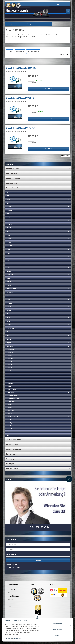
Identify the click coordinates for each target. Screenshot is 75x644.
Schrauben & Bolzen (12, 469)
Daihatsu (10, 228)
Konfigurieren (57, 630)
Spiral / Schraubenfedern (13, 439)
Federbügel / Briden (12, 183)
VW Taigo (10, 420)
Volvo (9, 435)
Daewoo (9, 224)
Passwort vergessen (12, 564)
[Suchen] (68, 11)
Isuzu (9, 250)
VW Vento (11, 432)
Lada (8, 268)
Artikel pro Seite (33, 51)
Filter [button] (10, 51)
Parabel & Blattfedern (12, 168)
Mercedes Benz (11, 289)
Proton (9, 307)
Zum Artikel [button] (49, 89)
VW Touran (11, 426)
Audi (8, 199)
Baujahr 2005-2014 (14, 398)
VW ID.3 (10, 374)
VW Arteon (11, 353)
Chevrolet (10, 207)
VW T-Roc (10, 414)
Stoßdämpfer (10, 464)
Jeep (8, 260)
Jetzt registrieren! (16, 567)
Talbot (9, 339)
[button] (58, 4)
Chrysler (9, 210)
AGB (9, 593)
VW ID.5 (10, 380)
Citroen (9, 214)
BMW (9, 203)
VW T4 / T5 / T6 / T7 (13, 417)
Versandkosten (12, 603)
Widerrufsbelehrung (13, 596)
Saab (9, 318)
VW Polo (10, 404)
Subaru (9, 332)
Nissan (9, 296)
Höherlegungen (11, 454)
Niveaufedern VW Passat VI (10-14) (20, 128)
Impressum (11, 610)
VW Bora (10, 356)
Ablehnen (57, 635)
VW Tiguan (11, 423)
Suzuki (9, 336)
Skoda (9, 325)
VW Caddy (11, 359)
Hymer (9, 242)
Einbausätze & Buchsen (13, 178)
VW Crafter (11, 362)
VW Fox (10, 368)
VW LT (10, 386)
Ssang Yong (10, 328)
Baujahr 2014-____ (13, 401)
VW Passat (11, 392)
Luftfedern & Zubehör (12, 444)
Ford (8, 235)
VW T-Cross (11, 411)
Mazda (9, 285)
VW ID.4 (10, 377)
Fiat (8, 232)
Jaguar (9, 257)
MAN (8, 278)
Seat (8, 321)
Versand (24, 641)
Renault (9, 310)
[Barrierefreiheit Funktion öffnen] (69, 479)
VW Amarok (11, 350)
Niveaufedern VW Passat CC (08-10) (21, 68)
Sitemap (10, 600)
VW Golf (10, 371)
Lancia (9, 271)
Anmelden (38, 560)
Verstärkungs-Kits (12, 173)
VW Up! (10, 429)
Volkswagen (10, 346)
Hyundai (9, 246)
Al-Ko (9, 192)
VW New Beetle (12, 389)
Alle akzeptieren (57, 623)
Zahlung (10, 606)
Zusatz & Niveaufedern (13, 188)
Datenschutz (11, 589)
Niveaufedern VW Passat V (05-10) (20, 98)
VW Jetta (10, 383)
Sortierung (19, 51)
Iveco (9, 253)
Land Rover (10, 275)
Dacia (9, 221)
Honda (9, 239)
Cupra (9, 217)
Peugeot (9, 303)
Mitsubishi (10, 292)
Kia (8, 264)
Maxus (9, 282)
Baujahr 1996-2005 (14, 395)
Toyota (9, 343)
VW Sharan (11, 407)
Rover (9, 314)
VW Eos (10, 365)
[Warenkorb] (65, 4)
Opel (8, 300)
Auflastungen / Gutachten (14, 449)
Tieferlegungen (11, 459)
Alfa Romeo (10, 196)
